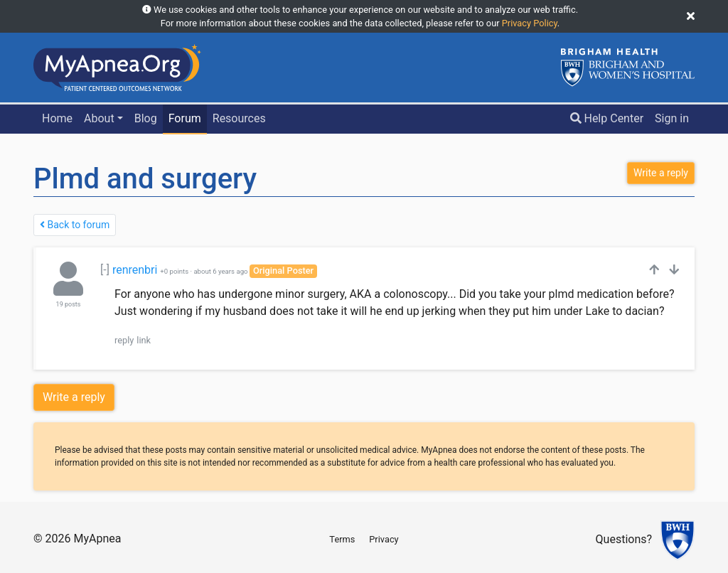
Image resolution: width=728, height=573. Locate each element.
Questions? (624, 540)
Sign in (672, 118)
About (99, 118)
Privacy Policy (530, 23)
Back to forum (75, 225)
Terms (342, 539)
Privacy (384, 539)
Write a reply (74, 397)
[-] (105, 270)
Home (57, 118)
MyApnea (97, 539)
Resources (239, 118)
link (144, 340)
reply (124, 340)
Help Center (607, 118)
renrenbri (135, 270)
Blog (146, 118)
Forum (185, 118)
